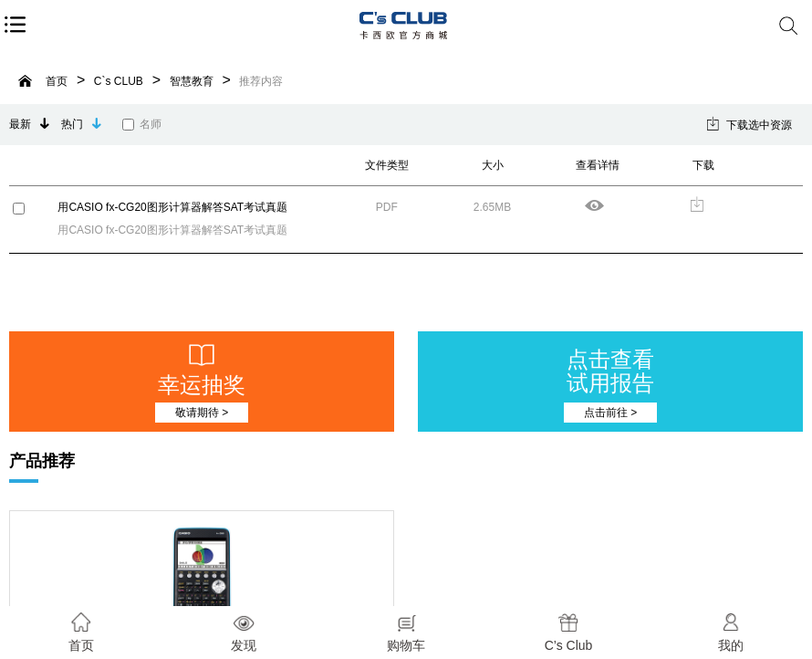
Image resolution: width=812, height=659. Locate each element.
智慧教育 (192, 81)
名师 (142, 124)
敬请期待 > (202, 413)
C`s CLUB (119, 81)
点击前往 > (610, 413)
